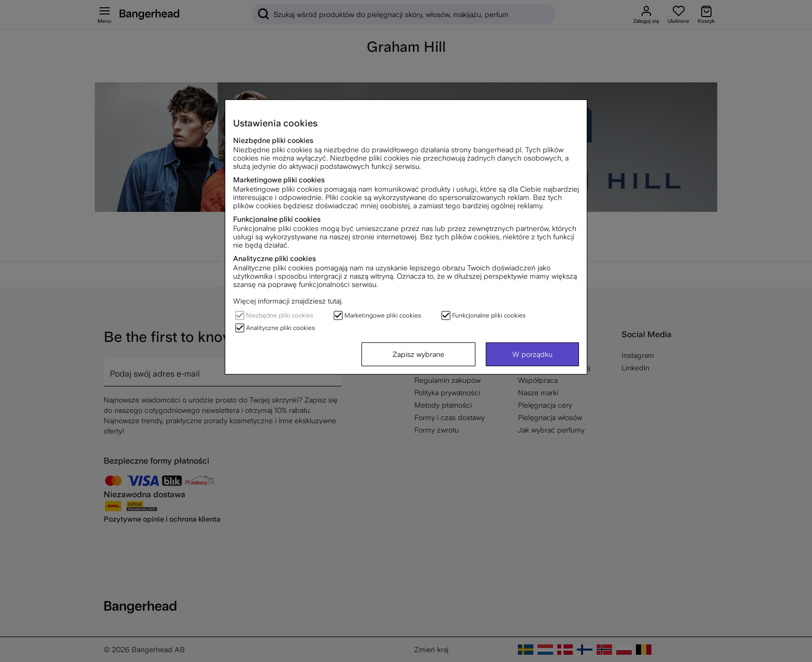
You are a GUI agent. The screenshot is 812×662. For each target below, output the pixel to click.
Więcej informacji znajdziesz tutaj (287, 301)
